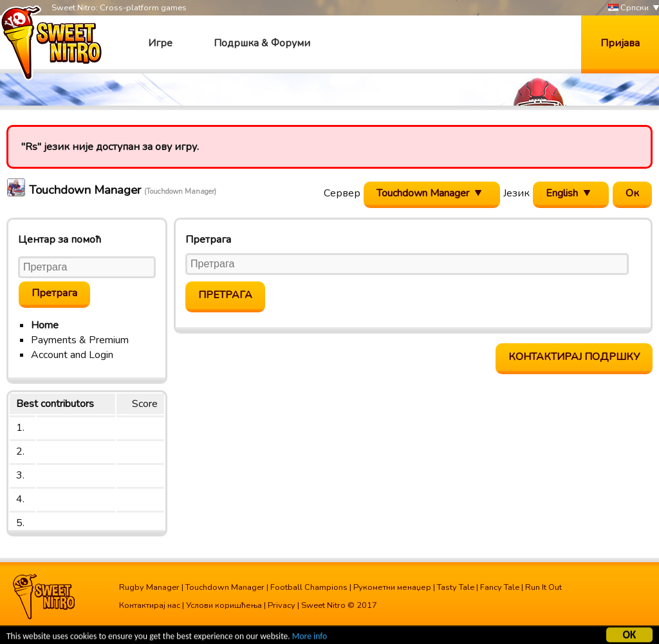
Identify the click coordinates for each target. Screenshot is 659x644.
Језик (516, 193)
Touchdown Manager (225, 587)
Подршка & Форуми (262, 43)
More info (310, 637)
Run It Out (543, 587)
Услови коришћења (224, 605)
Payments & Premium (80, 340)
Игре (160, 43)
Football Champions (309, 587)
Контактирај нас (150, 605)
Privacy (282, 605)
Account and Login (72, 355)
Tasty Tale (456, 587)
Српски (628, 8)
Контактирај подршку (574, 357)
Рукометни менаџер (392, 587)
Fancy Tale (500, 587)
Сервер (342, 193)
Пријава (620, 43)
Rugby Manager (149, 587)
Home (45, 325)
